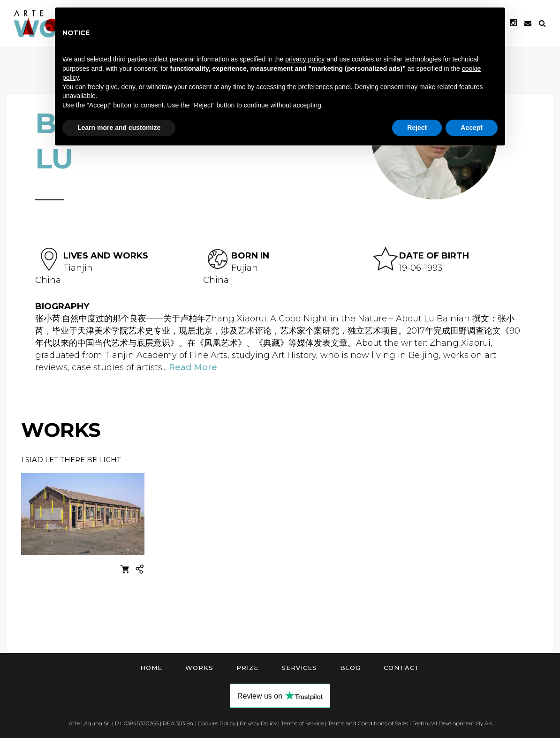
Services (299, 668)
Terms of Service (302, 723)
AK (488, 723)
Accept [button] (472, 128)
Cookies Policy (217, 723)
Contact (402, 668)
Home (151, 668)
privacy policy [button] (305, 59)
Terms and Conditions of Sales (368, 723)
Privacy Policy (258, 723)
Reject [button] (417, 128)
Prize (247, 668)
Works (199, 668)
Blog (350, 668)
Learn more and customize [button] (119, 128)
